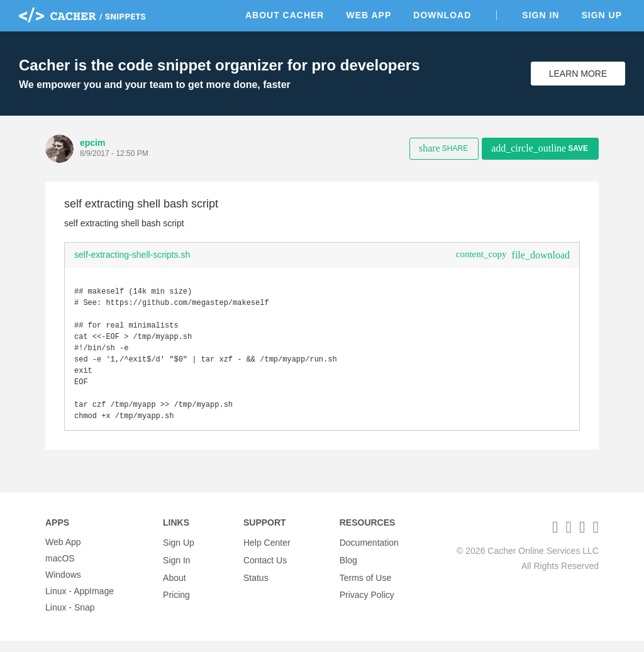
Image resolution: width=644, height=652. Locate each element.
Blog (348, 570)
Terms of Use (365, 586)
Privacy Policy (367, 602)
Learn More (578, 74)
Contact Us (265, 570)
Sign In (541, 15)
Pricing (176, 602)
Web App (369, 15)
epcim (92, 143)
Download (442, 15)
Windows (63, 586)
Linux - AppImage (80, 602)
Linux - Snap (70, 619)
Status (256, 586)
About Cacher (285, 15)
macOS (60, 570)
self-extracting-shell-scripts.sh (132, 255)
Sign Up (602, 15)
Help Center (267, 553)
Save (540, 148)
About (175, 586)
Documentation (369, 553)
